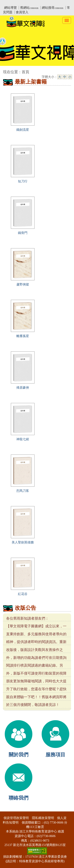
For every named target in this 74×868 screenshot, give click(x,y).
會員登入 (22, 12)
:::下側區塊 (8, 809)
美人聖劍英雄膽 (23, 542)
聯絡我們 (19, 798)
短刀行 (23, 181)
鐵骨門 (23, 233)
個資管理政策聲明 (16, 818)
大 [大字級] (60, 77)
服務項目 (55, 755)
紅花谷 (23, 594)
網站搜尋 (53, 8)
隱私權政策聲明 (43, 818)
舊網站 (29, 8)
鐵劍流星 (23, 130)
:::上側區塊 (11, 3)
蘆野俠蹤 (23, 284)
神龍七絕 (23, 439)
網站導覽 (10, 8)
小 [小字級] (70, 77)
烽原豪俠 (23, 388)
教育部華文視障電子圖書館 (38, 3)
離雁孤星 (23, 336)
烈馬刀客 (23, 491)
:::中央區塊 (8, 70)
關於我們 (19, 755)
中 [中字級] (65, 77)
